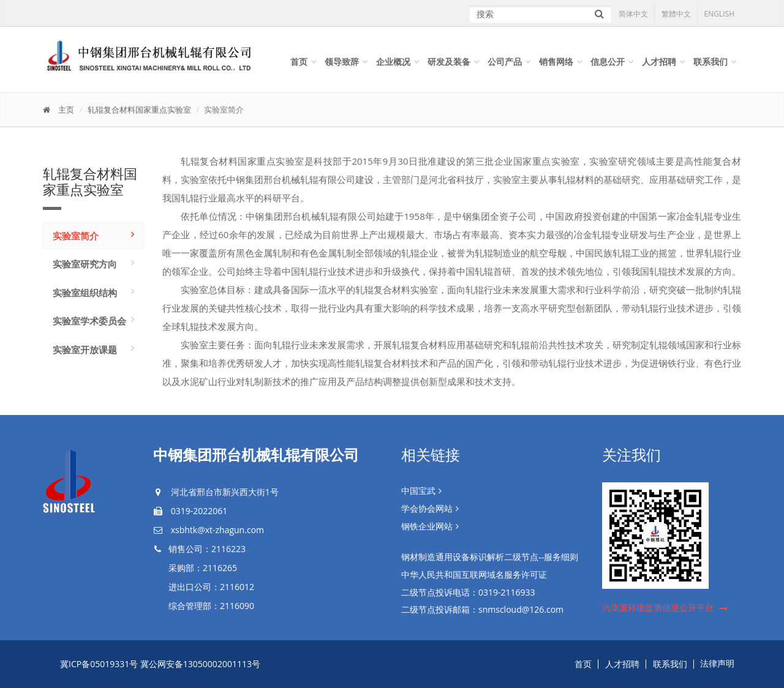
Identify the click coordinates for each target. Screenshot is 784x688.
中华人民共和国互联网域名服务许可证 (474, 575)
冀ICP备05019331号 (99, 664)
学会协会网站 (427, 509)
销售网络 (556, 62)
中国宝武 (418, 491)
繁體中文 (676, 14)
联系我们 (710, 62)
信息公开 (608, 62)
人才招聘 (659, 62)
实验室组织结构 (85, 293)
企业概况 (393, 62)
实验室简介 (76, 236)
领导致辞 (342, 62)
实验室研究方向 (85, 264)
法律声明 (717, 664)
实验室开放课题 (85, 350)
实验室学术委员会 (89, 321)
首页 (299, 62)
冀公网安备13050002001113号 (200, 664)
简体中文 (633, 14)
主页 (66, 110)
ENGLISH (719, 14)
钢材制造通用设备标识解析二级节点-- (490, 557)
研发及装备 (449, 62)
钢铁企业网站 (427, 527)
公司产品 (505, 62)
